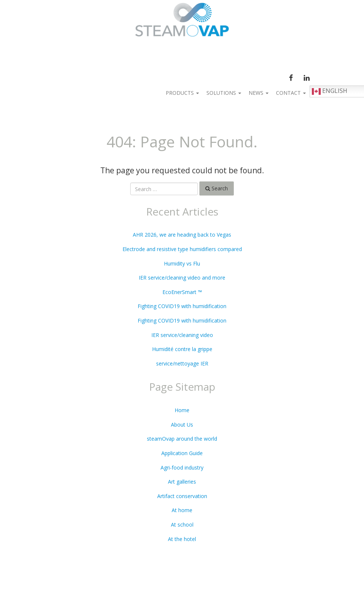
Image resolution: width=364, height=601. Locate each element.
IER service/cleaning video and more (182, 278)
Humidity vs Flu (182, 263)
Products (182, 93)
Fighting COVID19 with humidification (182, 306)
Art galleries (182, 482)
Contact (291, 93)
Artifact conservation (182, 496)
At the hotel (182, 539)
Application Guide (182, 453)
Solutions (224, 93)
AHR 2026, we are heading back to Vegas (182, 235)
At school (182, 525)
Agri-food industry (182, 468)
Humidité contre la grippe (182, 349)
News (259, 93)
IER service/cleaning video (182, 335)
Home (182, 410)
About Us (182, 425)
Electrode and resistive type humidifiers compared (182, 249)
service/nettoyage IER (182, 363)
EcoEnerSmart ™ (182, 292)
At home (182, 510)
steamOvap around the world (182, 439)
